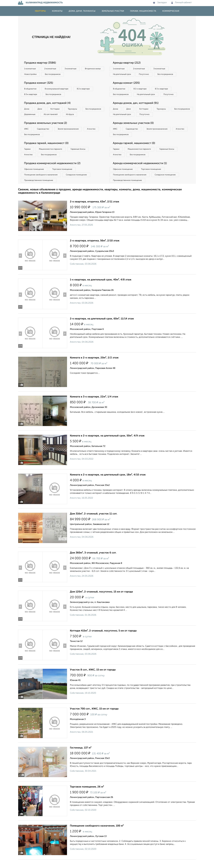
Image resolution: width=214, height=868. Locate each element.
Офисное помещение (35, 177)
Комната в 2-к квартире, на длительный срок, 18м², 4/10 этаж (108, 483)
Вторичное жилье (33, 75)
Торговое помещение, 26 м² (87, 795)
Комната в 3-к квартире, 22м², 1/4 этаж (94, 405)
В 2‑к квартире (86, 89)
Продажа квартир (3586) (41, 63)
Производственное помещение (39, 189)
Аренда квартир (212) (127, 63)
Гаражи (28, 157)
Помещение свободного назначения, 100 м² (97, 834)
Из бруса (29, 121)
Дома (27, 110)
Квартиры (40, 11)
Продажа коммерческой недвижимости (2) (53, 171)
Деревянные (55, 116)
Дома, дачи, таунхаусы (82, 11)
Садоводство (44, 136)
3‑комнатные (72, 69)
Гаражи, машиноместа (143, 11)
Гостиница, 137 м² (81, 756)
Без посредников (79, 75)
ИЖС (27, 136)
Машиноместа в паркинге (52, 157)
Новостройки (56, 75)
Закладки (160, 3)
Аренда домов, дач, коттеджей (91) (136, 110)
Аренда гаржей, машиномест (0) (135, 151)
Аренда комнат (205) (127, 83)
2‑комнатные (51, 69)
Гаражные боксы (80, 157)
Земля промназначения (70, 136)
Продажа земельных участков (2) (46, 130)
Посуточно (146, 75)
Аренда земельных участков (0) (134, 130)
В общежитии (31, 89)
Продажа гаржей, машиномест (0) (47, 151)
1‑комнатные (30, 69)
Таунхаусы (75, 110)
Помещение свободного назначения (41, 183)
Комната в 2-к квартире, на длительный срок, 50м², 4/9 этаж (107, 444)
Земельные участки (113, 11)
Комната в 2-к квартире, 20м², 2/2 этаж (94, 366)
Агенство (94, 136)
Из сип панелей (77, 116)
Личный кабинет (182, 3)
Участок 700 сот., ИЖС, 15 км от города (94, 717)
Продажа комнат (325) (39, 83)
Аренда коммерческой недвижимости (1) (141, 171)
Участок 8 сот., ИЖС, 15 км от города (93, 678)
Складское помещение (78, 183)
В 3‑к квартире (31, 95)
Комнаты (57, 11)
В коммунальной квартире (58, 89)
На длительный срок (123, 75)
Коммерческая (171, 11)
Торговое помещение (64, 177)
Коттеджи (57, 110)
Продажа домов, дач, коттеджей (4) (48, 104)
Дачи (41, 110)
